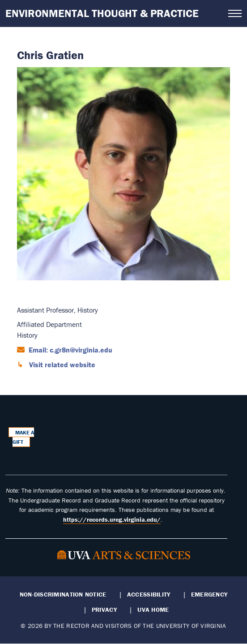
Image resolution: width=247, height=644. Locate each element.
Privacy (104, 610)
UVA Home (153, 610)
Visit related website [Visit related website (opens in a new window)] (61, 365)
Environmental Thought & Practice (102, 13)
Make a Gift (23, 437)
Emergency (209, 594)
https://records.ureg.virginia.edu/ (112, 519)
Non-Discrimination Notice (63, 594)
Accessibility (149, 594)
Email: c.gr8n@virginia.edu (70, 350)
